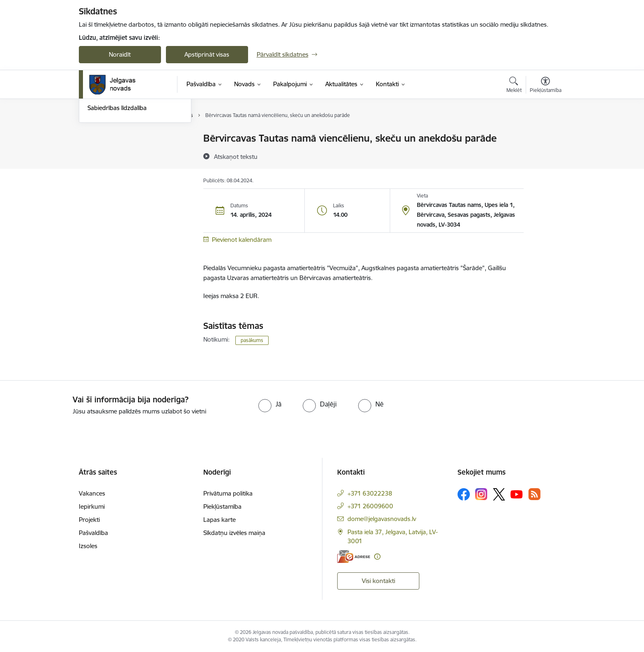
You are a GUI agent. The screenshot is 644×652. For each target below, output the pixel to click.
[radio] (270, 404)
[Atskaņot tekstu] (236, 156)
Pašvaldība (93, 533)
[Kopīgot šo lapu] (545, 155)
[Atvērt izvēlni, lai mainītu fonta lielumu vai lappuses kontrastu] (546, 86)
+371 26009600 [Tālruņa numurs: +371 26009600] (370, 506)
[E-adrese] (354, 557)
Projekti (89, 520)
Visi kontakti (378, 581)
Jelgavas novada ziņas (118, 167)
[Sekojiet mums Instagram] (481, 494)
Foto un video (107, 182)
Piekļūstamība (222, 506)
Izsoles (88, 546)
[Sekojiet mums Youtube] (517, 494)
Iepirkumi (92, 506)
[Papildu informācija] (377, 557)
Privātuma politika (228, 493)
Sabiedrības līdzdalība (117, 196)
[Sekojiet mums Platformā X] (499, 494)
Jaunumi (99, 153)
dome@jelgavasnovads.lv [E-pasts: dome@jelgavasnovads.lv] (382, 519)
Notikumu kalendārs (115, 139)
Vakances (92, 493)
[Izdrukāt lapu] (545, 135)
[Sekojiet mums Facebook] (464, 494)
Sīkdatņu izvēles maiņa (234, 533)
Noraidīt (120, 54)
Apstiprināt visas (207, 54)
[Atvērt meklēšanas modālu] (514, 86)
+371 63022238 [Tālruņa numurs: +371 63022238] (370, 493)
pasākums (252, 340)
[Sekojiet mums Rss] (534, 494)
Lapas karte (220, 520)
